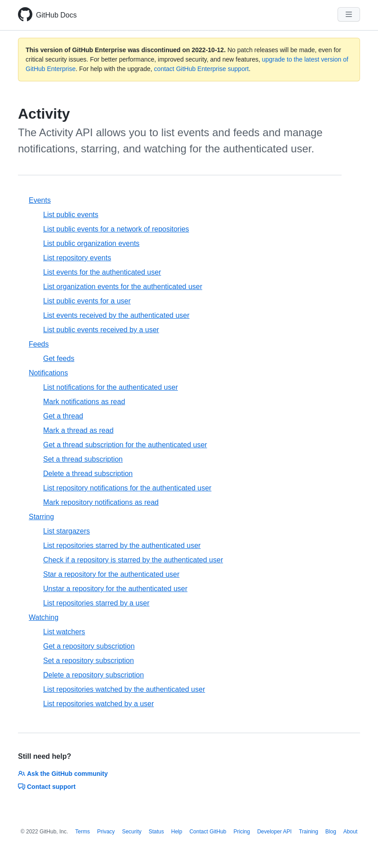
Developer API (274, 832)
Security (131, 832)
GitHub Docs (56, 15)
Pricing (242, 832)
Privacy (106, 832)
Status (156, 832)
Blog (331, 832)
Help (177, 832)
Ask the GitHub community (63, 774)
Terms (82, 832)
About (350, 832)
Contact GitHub (208, 832)
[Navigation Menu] (349, 14)
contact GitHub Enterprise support (202, 69)
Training (309, 832)
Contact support (47, 787)
